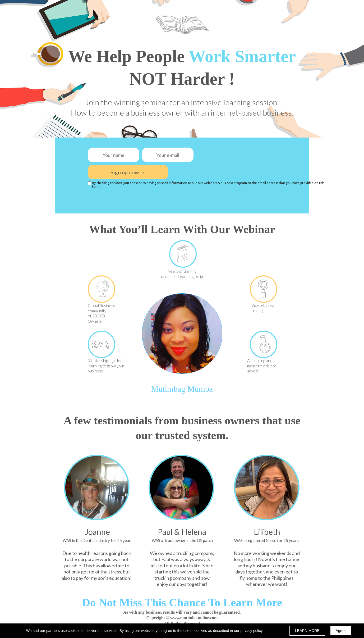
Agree (341, 631)
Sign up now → (128, 172)
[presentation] (232, 152)
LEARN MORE (307, 631)
